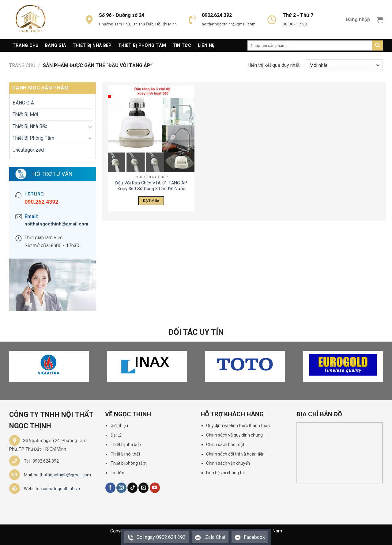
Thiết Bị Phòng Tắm (142, 45)
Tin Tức (182, 45)
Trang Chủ (26, 45)
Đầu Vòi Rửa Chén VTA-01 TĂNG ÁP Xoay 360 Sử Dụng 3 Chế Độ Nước (151, 186)
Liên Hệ (206, 45)
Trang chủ (22, 65)
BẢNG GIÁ (23, 103)
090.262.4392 (41, 202)
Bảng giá (55, 45)
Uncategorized (28, 150)
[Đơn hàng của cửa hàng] (344, 65)
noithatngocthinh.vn (61, 489)
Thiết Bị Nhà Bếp (92, 45)
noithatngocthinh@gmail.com (56, 224)
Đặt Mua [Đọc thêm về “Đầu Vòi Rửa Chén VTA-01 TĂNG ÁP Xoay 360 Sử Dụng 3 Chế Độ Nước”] (151, 201)
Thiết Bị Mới (25, 114)
